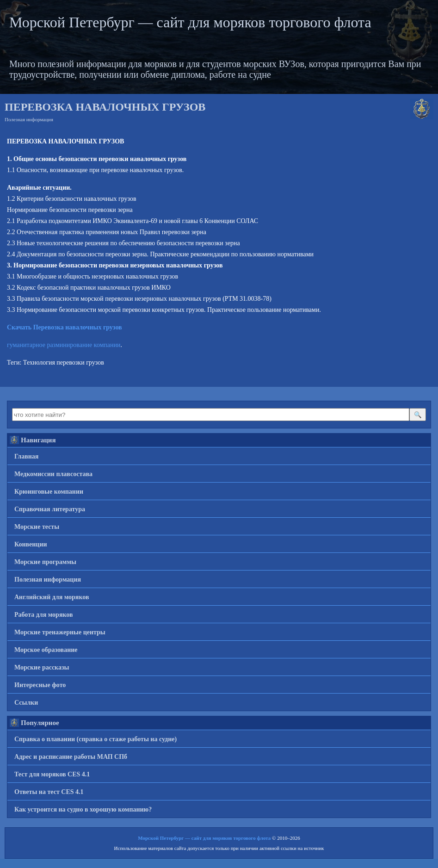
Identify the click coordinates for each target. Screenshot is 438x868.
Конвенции (31, 544)
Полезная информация (29, 119)
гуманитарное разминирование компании (64, 345)
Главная (26, 456)
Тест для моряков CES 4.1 (52, 774)
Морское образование (46, 650)
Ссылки (26, 703)
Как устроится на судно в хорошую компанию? (83, 809)
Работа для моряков (44, 615)
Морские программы (45, 562)
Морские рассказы (42, 667)
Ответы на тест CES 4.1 (49, 792)
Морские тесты (37, 527)
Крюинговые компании (49, 492)
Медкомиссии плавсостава (53, 474)
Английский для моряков (52, 597)
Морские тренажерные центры (60, 632)
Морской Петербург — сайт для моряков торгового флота (190, 22)
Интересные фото (40, 685)
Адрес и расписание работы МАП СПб (71, 757)
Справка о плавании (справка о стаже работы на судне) (96, 739)
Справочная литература (50, 509)
